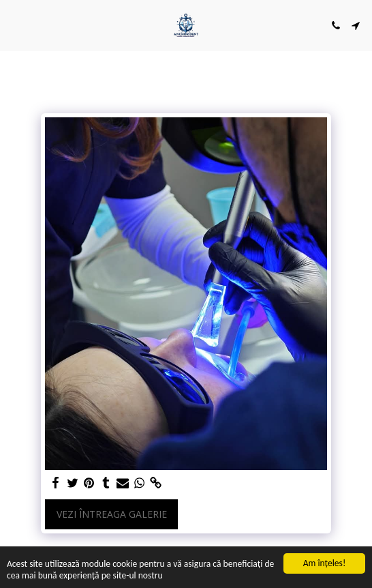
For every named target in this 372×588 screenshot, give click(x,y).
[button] (15, 25)
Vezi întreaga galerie (112, 514)
